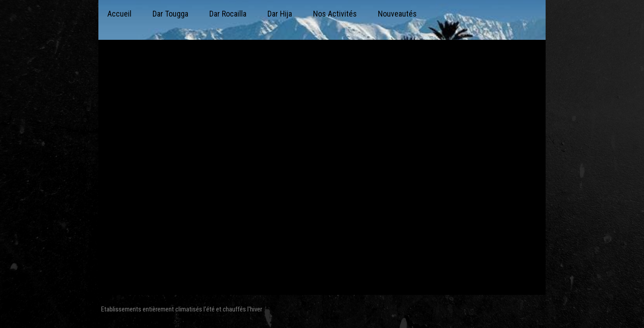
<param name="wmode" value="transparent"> (322, 170)
